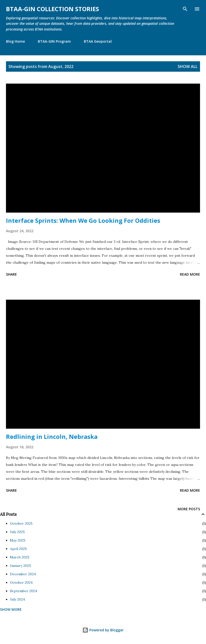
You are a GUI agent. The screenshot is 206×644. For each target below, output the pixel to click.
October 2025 (21, 523)
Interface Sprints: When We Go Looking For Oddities (83, 220)
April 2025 (18, 549)
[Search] (185, 9)
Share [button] (11, 274)
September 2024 (24, 591)
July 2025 (17, 532)
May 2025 (18, 540)
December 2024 (23, 574)
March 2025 (20, 557)
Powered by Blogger (103, 630)
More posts (189, 509)
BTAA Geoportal (98, 41)
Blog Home (15, 41)
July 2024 (17, 599)
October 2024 (21, 582)
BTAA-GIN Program (54, 41)
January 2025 (21, 566)
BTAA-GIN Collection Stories (52, 9)
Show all (188, 66)
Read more (190, 274)
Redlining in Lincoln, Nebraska (52, 436)
